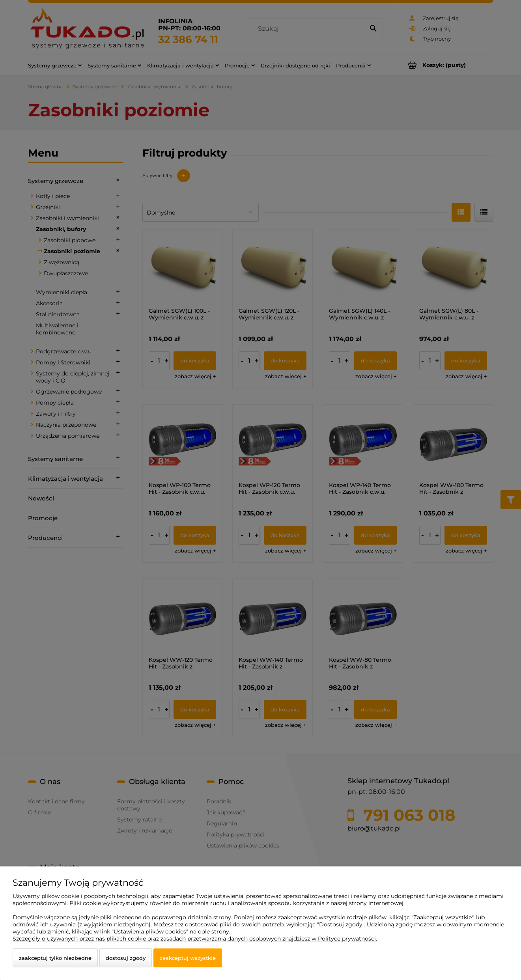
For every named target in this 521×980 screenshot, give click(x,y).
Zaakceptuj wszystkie (188, 958)
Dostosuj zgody (126, 958)
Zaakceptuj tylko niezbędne (55, 958)
